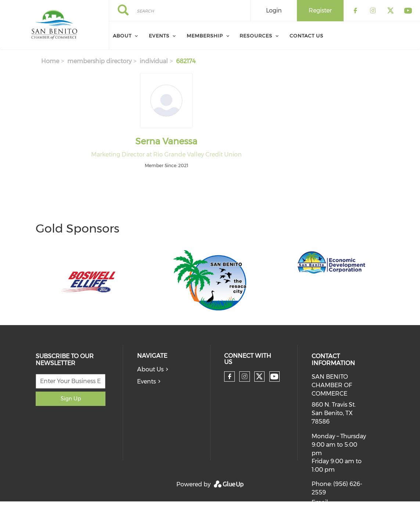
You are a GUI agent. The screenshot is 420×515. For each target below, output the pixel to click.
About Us (150, 369)
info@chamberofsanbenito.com (358, 511)
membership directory (99, 61)
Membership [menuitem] (205, 36)
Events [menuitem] (159, 36)
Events (146, 381)
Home (50, 61)
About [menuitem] (122, 36)
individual (154, 61)
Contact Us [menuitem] (306, 36)
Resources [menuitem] (256, 36)
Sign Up (71, 399)
